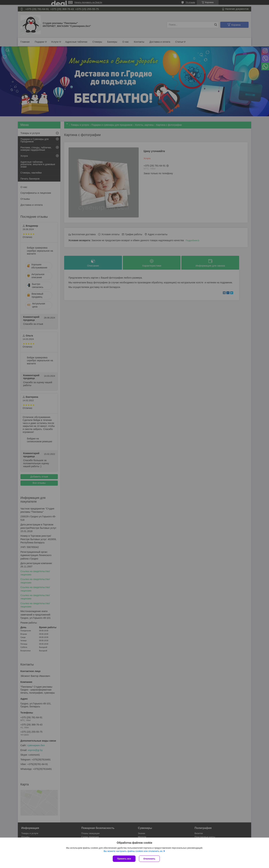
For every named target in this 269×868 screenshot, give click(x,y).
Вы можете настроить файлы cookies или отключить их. (133, 851)
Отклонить (149, 859)
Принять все (124, 859)
